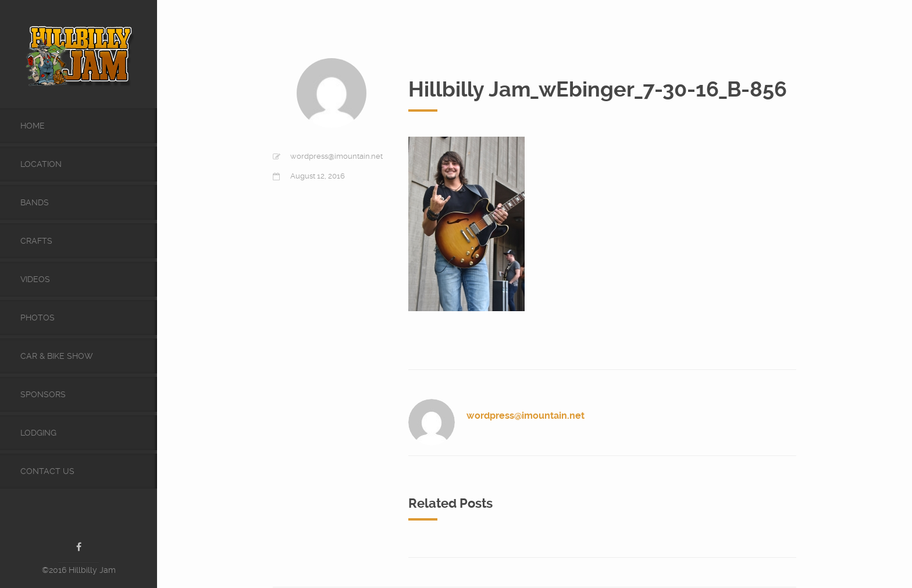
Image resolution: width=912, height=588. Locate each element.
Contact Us (47, 471)
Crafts (36, 241)
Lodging (38, 433)
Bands (35, 202)
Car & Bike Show (57, 356)
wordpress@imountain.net (336, 156)
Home (33, 126)
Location (41, 164)
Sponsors (43, 394)
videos (35, 279)
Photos (38, 318)
